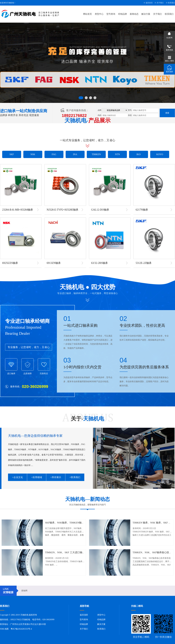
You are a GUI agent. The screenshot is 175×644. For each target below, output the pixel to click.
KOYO (160, 154)
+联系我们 (75, 477)
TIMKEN (96, 154)
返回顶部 (84, 615)
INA (75, 154)
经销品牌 (123, 14)
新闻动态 (134, 14)
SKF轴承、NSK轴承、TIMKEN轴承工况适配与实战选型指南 (78, 523)
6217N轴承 (142, 210)
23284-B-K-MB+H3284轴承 (18, 210)
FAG (54, 154)
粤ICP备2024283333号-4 (21, 629)
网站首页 (87, 14)
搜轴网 (24, 591)
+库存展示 (56, 477)
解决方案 (146, 14)
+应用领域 (37, 477)
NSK (33, 154)
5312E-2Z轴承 (144, 263)
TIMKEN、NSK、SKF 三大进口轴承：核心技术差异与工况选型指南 (82, 552)
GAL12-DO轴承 (100, 210)
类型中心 (99, 14)
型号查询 (111, 14)
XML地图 (4, 629)
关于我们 (160, 3)
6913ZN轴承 (54, 263)
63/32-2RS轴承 (99, 263)
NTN (117, 154)
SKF (12, 154)
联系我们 (171, 3)
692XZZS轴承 (10, 263)
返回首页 (149, 3)
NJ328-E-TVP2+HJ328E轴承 (62, 210)
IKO (139, 154)
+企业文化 (17, 477)
